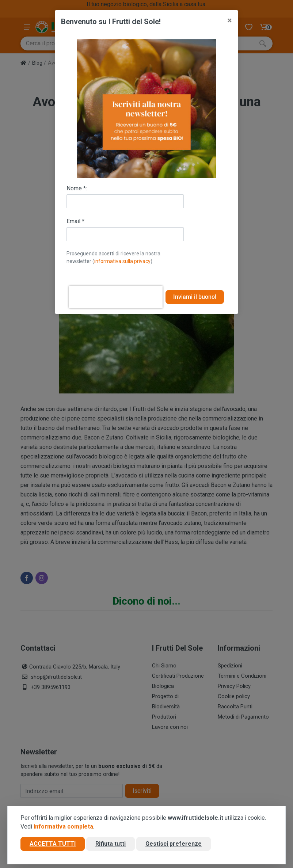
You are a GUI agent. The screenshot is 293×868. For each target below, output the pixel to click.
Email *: (76, 221)
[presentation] (116, 297)
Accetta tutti (53, 844)
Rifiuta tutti (111, 844)
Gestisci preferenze (174, 844)
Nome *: (77, 188)
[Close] (230, 20)
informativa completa (63, 827)
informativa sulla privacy (122, 261)
